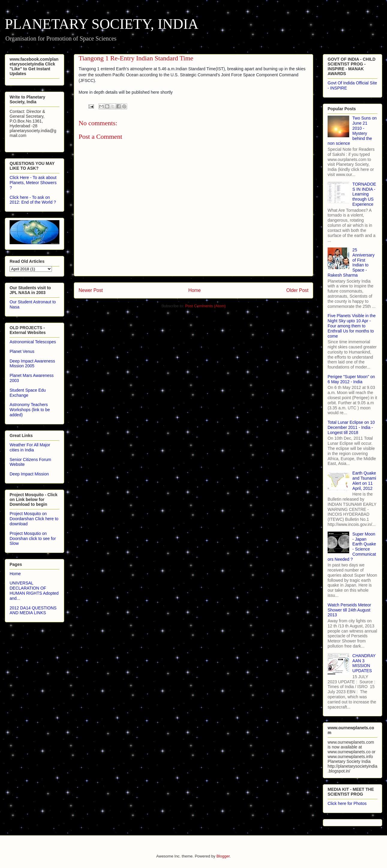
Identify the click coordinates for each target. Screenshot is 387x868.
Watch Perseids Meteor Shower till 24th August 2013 (349, 610)
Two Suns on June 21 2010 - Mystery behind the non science (352, 131)
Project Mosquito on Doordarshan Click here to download (34, 519)
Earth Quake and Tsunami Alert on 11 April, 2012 (364, 481)
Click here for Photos (347, 803)
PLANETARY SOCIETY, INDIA (102, 24)
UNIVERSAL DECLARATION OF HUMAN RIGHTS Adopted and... (34, 590)
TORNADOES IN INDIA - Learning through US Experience (364, 194)
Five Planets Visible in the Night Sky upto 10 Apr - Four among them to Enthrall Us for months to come (352, 326)
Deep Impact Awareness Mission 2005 (32, 364)
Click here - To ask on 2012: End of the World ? (33, 200)
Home (195, 290)
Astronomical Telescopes (33, 342)
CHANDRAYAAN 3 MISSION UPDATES (364, 663)
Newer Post (91, 290)
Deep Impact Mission (29, 474)
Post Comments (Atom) (205, 306)
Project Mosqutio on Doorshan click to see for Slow (33, 539)
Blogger (223, 856)
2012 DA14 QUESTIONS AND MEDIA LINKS (33, 610)
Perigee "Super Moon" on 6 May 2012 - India (351, 379)
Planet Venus (22, 351)
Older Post (297, 290)
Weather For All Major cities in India (30, 447)
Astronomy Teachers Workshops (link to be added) (30, 410)
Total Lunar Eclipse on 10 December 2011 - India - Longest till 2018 (351, 427)
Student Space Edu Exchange (28, 393)
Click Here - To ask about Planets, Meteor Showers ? (33, 183)
